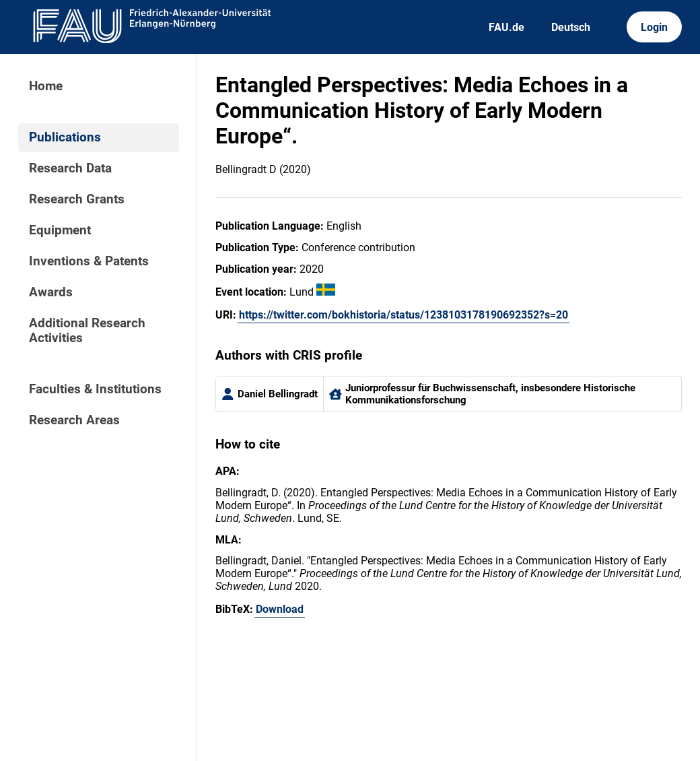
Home (46, 86)
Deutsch (571, 27)
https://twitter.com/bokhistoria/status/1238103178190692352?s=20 (404, 315)
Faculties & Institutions (95, 389)
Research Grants (77, 199)
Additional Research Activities (87, 331)
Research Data (70, 168)
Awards (51, 292)
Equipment (60, 230)
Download (280, 609)
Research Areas (74, 420)
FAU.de (506, 27)
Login (654, 27)
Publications (65, 137)
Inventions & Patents (89, 261)
